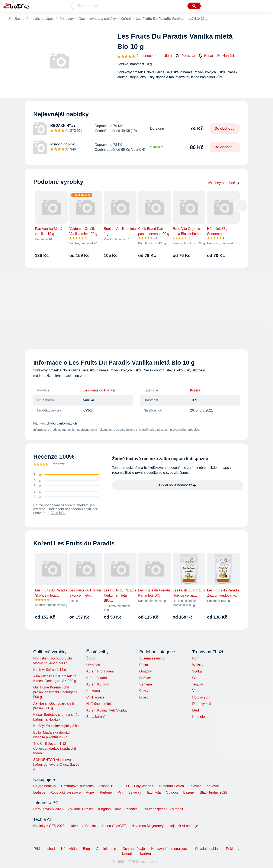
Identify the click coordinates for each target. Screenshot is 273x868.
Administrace (106, 849)
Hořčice (145, 678)
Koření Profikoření (100, 671)
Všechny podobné (224, 183)
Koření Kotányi (97, 684)
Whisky (198, 665)
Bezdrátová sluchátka (78, 786)
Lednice (39, 792)
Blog (87, 849)
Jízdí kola (154, 792)
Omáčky (146, 671)
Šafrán (91, 658)
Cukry (144, 691)
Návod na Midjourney (147, 826)
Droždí (144, 697)
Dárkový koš (202, 704)
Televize (195, 786)
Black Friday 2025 (213, 792)
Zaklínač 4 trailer (80, 809)
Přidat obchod (44, 849)
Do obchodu (225, 128)
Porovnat (185, 56)
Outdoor (172, 792)
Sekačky (135, 792)
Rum (196, 658)
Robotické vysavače (65, 792)
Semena (146, 684)
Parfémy (106, 792)
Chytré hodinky (45, 786)
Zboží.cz (15, 19)
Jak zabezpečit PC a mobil (163, 809)
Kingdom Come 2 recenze (118, 809)
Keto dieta (200, 717)
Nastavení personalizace (170, 849)
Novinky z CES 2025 (49, 826)
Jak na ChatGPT (113, 826)
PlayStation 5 (144, 786)
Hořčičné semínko (100, 704)
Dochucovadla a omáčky (97, 19)
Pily (121, 792)
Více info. (59, 513)
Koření (126, 19)
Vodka (197, 671)
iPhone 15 (107, 786)
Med (195, 710)
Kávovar (213, 786)
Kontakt (128, 854)
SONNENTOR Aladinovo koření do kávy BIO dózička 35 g (56, 765)
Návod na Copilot (83, 826)
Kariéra (145, 854)
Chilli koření (95, 697)
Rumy (90, 792)
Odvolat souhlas (207, 849)
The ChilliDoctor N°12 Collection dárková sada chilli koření (55, 748)
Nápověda (69, 849)
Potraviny (67, 19)
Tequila (198, 684)
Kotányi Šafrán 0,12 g (50, 670)
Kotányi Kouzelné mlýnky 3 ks (56, 726)
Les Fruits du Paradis (99, 390)
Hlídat (206, 56)
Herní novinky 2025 (48, 809)
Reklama (233, 849)
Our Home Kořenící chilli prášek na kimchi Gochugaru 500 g (55, 692)
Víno (196, 691)
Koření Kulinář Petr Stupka (106, 710)
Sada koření (95, 717)
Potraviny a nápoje (40, 19)
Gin (195, 678)
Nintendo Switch (172, 786)
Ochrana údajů (134, 849)
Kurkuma (93, 691)
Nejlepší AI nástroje (183, 826)
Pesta (144, 665)
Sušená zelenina (152, 658)
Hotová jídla (201, 697)
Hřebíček (93, 665)
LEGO (124, 786)
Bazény (189, 792)
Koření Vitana (97, 678)
